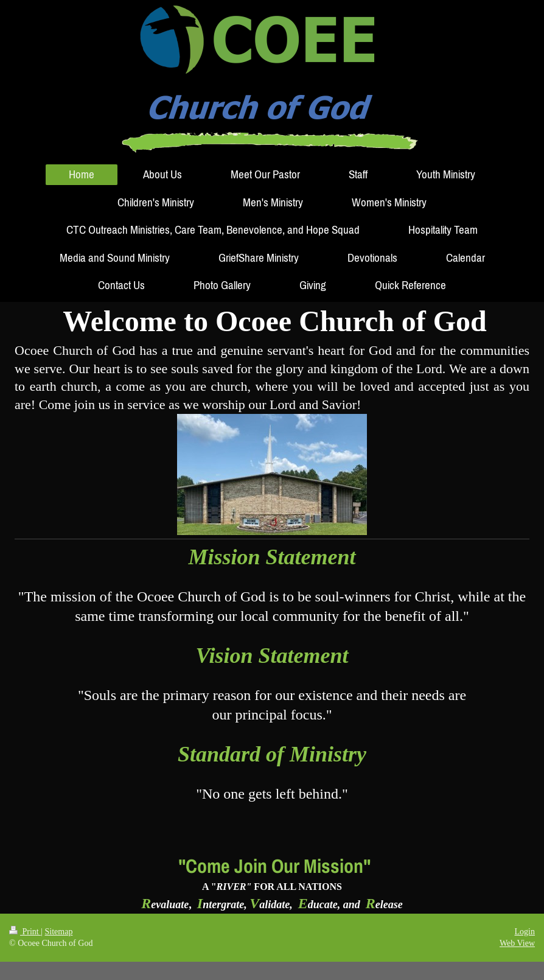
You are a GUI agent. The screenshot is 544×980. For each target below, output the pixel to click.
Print (25, 932)
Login (525, 932)
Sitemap (59, 932)
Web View (517, 943)
